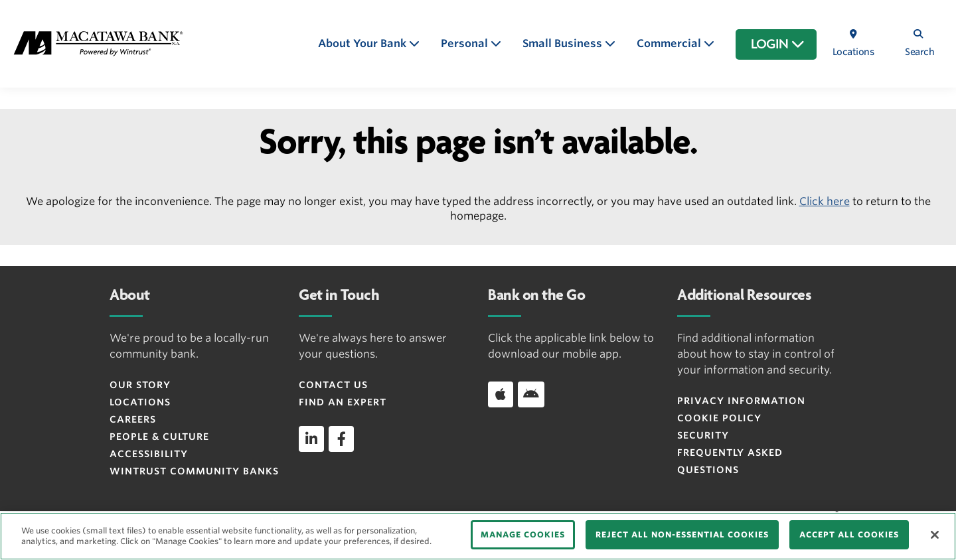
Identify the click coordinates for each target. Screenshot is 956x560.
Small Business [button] (564, 43)
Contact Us (333, 385)
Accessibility (149, 454)
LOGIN (778, 44)
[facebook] (341, 439)
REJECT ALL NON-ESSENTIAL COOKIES (682, 534)
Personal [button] (466, 43)
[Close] (935, 535)
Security (703, 435)
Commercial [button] (670, 43)
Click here (825, 201)
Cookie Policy (719, 418)
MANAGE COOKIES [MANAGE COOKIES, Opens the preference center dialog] (523, 534)
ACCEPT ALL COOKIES (849, 534)
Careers (133, 419)
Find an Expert (343, 402)
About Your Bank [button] (363, 43)
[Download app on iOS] (501, 394)
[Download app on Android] (531, 394)
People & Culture (159, 437)
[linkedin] (311, 439)
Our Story (140, 385)
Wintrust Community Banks (194, 471)
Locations (140, 402)
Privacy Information (741, 401)
